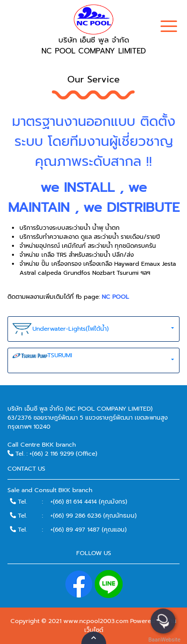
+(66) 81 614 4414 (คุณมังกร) (89, 502)
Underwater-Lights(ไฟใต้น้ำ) (61, 329)
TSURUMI (42, 361)
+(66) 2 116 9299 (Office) (63, 454)
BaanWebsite (164, 640)
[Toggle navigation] (169, 27)
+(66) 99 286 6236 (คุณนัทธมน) (93, 516)
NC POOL (115, 297)
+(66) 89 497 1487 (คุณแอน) (89, 530)
